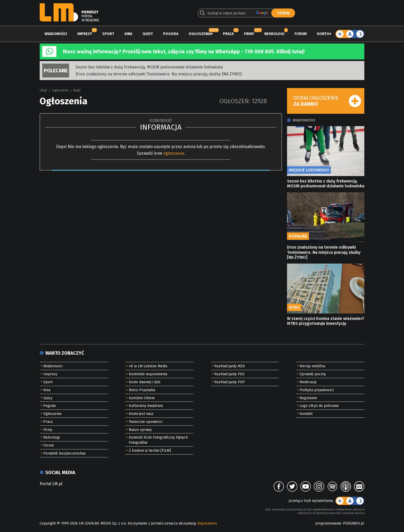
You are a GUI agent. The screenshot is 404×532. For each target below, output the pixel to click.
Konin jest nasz (141, 414)
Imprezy (85, 34)
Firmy (249, 34)
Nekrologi (274, 34)
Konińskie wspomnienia (148, 374)
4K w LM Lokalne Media (148, 366)
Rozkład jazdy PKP (230, 382)
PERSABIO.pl (354, 523)
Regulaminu (207, 523)
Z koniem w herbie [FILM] (150, 451)
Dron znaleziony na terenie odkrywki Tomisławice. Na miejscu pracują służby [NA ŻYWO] (159, 74)
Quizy (148, 34)
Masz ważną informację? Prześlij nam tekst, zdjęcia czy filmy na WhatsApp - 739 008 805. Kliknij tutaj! (184, 51)
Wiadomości (56, 34)
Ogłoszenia (200, 34)
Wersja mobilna (312, 366)
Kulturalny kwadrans (146, 406)
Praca (228, 34)
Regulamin (308, 398)
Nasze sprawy (140, 430)
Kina (128, 34)
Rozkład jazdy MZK (230, 366)
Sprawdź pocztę (313, 374)
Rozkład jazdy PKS (229, 374)
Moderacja (308, 382)
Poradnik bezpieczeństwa (64, 453)
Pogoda (171, 34)
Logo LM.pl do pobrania (319, 406)
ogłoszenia (174, 153)
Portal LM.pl (51, 484)
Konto (323, 34)
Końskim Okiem (142, 398)
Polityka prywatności (317, 390)
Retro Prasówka (142, 390)
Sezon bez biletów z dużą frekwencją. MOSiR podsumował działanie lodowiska (149, 67)
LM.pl (43, 90)
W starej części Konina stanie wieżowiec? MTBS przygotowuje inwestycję (326, 321)
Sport (108, 34)
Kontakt (306, 414)
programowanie (328, 523)
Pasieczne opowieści (146, 422)
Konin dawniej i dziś (145, 382)
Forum (301, 34)
